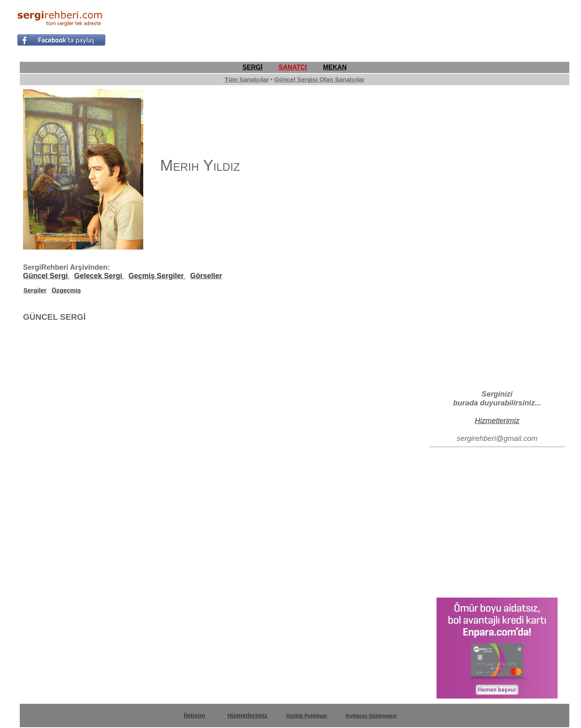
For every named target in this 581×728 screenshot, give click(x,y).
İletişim (194, 715)
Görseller (206, 276)
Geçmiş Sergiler (157, 276)
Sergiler (35, 290)
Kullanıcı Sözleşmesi (371, 716)
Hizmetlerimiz (497, 421)
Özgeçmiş (66, 290)
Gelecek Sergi (99, 276)
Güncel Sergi (46, 276)
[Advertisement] (417, 27)
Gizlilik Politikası (307, 716)
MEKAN (335, 67)
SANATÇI (293, 67)
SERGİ (253, 67)
